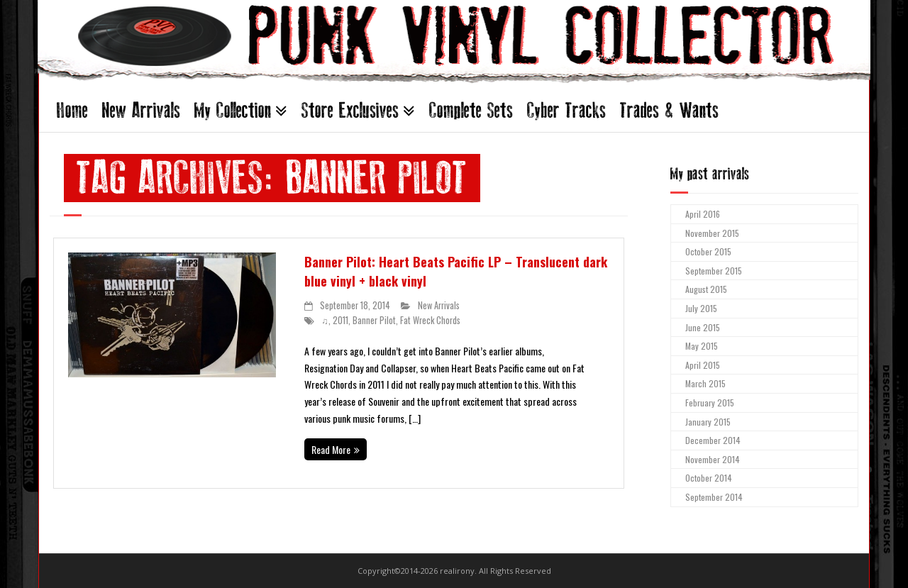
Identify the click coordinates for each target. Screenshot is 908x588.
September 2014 (714, 497)
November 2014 (713, 459)
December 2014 (713, 440)
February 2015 (710, 403)
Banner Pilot (374, 320)
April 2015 (703, 365)
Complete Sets (471, 110)
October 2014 (709, 478)
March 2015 (705, 383)
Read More (331, 449)
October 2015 (708, 251)
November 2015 (712, 233)
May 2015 (702, 346)
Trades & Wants (669, 110)
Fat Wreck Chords (430, 320)
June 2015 (703, 327)
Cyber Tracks (566, 110)
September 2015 (714, 271)
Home (72, 110)
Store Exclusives (350, 110)
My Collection (233, 110)
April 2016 (703, 214)
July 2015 (701, 308)
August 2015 (706, 289)
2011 (340, 320)
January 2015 (708, 422)
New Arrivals (141, 110)
